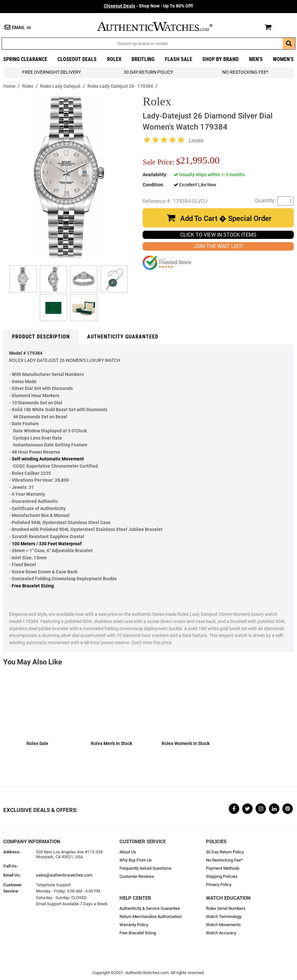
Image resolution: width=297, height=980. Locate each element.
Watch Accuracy (221, 933)
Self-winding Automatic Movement (48, 459)
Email (18, 28)
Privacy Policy (219, 885)
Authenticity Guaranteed (123, 337)
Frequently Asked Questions (145, 868)
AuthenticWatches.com (162, 26)
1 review (196, 140)
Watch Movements (223, 925)
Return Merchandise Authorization (151, 917)
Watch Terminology (224, 917)
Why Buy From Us (136, 860)
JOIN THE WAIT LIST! (218, 246)
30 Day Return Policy (225, 852)
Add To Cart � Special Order (226, 218)
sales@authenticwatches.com (64, 875)
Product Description (41, 337)
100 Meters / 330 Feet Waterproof (47, 544)
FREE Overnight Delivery (52, 72)
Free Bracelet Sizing (33, 586)
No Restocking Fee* (245, 72)
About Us (128, 852)
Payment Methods (223, 868)
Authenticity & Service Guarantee (150, 908)
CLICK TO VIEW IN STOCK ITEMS (218, 235)
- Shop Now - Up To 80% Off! (148, 6)
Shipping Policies (222, 876)
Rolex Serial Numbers (226, 908)
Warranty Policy (134, 925)
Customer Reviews (137, 876)
